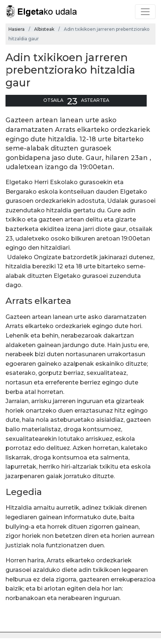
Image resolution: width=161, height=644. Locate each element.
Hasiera (17, 29)
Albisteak (44, 29)
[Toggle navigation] (145, 12)
